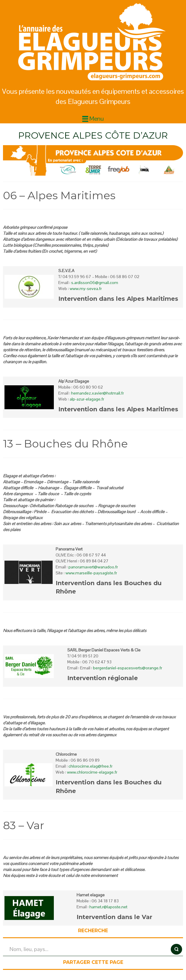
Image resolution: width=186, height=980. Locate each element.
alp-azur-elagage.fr (87, 399)
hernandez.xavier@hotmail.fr (97, 393)
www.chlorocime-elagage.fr (92, 772)
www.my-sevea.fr (86, 289)
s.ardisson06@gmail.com (95, 283)
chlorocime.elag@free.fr (90, 766)
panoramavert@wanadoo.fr (93, 567)
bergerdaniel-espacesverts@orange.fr (128, 668)
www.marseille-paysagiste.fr (91, 573)
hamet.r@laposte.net (108, 907)
